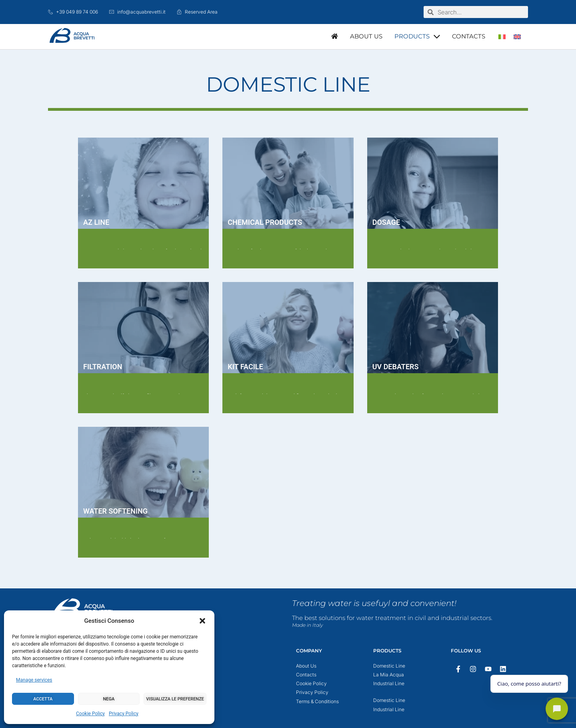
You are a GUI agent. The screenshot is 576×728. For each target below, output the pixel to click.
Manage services (34, 680)
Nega (109, 699)
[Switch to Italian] (502, 37)
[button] (202, 621)
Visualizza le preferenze (175, 699)
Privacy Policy (124, 714)
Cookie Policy (90, 714)
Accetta (43, 699)
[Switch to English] (517, 37)
